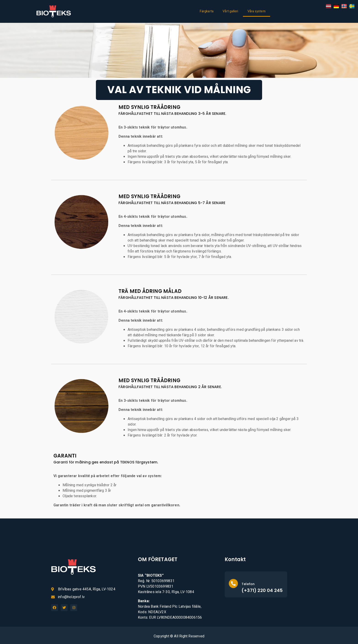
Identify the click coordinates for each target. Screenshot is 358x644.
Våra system (257, 11)
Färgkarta (207, 11)
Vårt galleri (230, 11)
